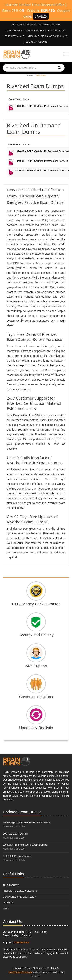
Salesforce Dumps (23, 25)
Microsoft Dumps (50, 25)
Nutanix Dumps (37, 36)
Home (29, 76)
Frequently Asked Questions (20, 891)
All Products (11, 885)
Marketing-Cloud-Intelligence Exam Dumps (27, 822)
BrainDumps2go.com (20, 972)
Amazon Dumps (57, 30)
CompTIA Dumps (35, 30)
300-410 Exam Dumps (15, 834)
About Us (8, 903)
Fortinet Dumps (14, 36)
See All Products (37, 42)
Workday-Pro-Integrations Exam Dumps (25, 845)
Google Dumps (58, 36)
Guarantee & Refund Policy (19, 897)
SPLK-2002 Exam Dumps (17, 856)
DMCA (6, 908)
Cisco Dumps (14, 30)
